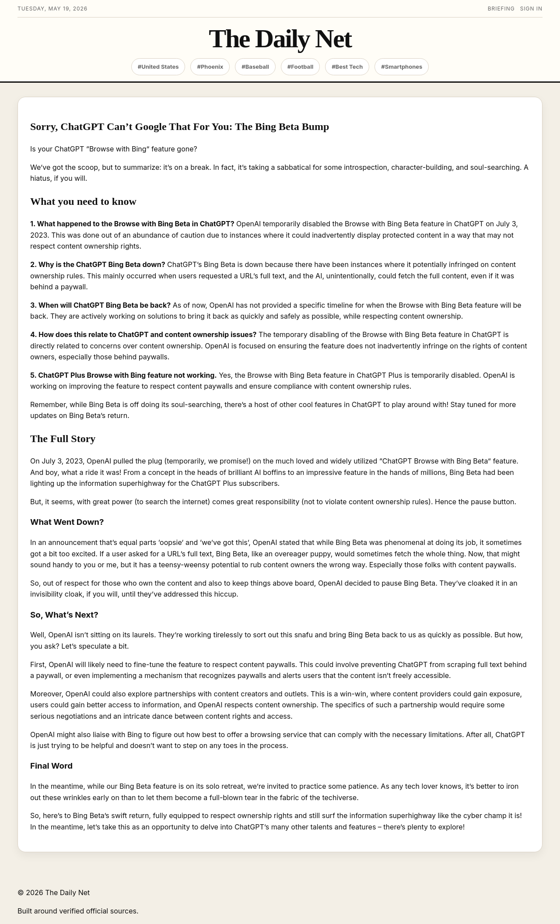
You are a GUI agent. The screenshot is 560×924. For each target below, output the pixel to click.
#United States (158, 67)
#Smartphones (402, 67)
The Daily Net (280, 39)
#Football (300, 67)
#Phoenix (210, 67)
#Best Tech (347, 67)
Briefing (501, 9)
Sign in (531, 9)
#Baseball (255, 67)
